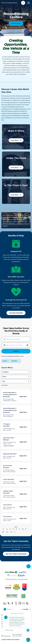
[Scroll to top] (29, 566)
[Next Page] (15, 532)
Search (16, 351)
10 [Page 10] (3, 532)
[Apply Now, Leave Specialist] (23, 481)
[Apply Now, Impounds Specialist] (23, 456)
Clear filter (5, 385)
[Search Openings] (16, 23)
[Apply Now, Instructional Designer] (23, 468)
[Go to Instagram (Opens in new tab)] (20, 603)
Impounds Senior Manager (9, 439)
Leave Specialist (9, 479)
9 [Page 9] (26, 529)
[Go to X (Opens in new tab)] (9, 603)
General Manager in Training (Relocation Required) (10, 394)
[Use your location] (27, 345)
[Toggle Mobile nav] (29, 3)
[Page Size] (16, 527)
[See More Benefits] (16, 313)
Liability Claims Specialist (8, 492)
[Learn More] (16, 140)
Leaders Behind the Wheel (10, 639)
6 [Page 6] (16, 529)
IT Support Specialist (7, 425)
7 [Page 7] (20, 529)
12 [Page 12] (11, 532)
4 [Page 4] (10, 529)
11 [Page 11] (7, 532)
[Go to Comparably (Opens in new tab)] (27, 603)
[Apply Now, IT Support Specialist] (23, 427)
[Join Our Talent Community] (16, 554)
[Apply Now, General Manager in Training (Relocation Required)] (23, 396)
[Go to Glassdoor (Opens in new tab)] (16, 603)
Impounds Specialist (10, 454)
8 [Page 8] (23, 529)
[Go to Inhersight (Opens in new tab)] (24, 603)
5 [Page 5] (13, 529)
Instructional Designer (7, 467)
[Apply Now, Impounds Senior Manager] (23, 442)
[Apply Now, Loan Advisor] (23, 507)
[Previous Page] (4, 529)
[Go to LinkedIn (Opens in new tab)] (5, 603)
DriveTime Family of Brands (9, 3)
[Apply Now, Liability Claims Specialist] (23, 494)
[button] (16, 372)
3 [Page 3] (7, 529)
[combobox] (17, 339)
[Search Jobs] (23, 3)
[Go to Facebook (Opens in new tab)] (12, 603)
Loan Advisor (8, 505)
